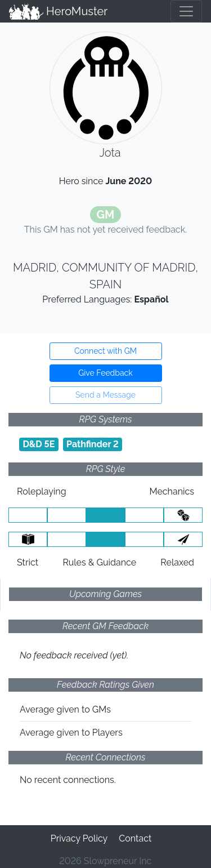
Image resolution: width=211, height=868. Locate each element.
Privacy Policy (79, 838)
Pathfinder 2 (93, 444)
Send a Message (105, 395)
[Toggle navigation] (186, 11)
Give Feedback (105, 373)
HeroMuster (58, 11)
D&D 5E (39, 444)
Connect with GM (105, 351)
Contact (135, 838)
